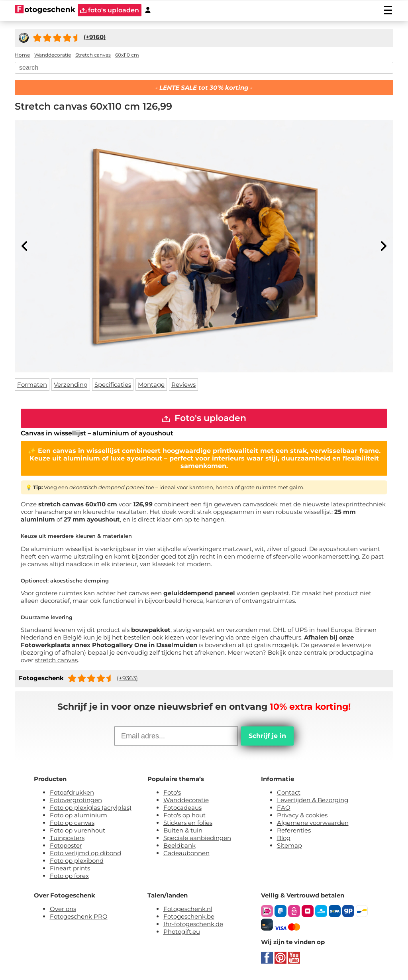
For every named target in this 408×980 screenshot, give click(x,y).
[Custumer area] (148, 10)
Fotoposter (66, 846)
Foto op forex (69, 876)
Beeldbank (179, 846)
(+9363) (127, 678)
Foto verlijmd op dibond (85, 853)
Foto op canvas (72, 823)
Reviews (183, 385)
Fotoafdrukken (72, 793)
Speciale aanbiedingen (197, 838)
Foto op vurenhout (77, 831)
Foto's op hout (184, 816)
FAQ (284, 808)
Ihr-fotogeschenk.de (193, 924)
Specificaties (113, 385)
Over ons (63, 909)
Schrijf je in (267, 736)
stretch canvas (56, 660)
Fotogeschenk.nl (188, 909)
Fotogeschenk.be (189, 917)
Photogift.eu (182, 932)
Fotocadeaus (182, 808)
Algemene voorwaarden (313, 823)
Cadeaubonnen (186, 853)
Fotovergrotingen (76, 800)
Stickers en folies (188, 823)
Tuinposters (67, 838)
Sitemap (289, 846)
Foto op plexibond (77, 861)
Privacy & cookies (302, 816)
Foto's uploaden (204, 418)
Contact (289, 793)
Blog (284, 838)
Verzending (71, 385)
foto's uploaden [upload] (110, 10)
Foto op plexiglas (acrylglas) (91, 808)
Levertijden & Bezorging (313, 800)
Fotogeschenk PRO (79, 917)
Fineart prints (70, 869)
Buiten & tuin (183, 831)
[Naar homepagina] (45, 10)
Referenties (294, 831)
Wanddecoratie (186, 800)
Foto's (172, 793)
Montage (151, 385)
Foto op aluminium (78, 816)
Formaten (32, 385)
